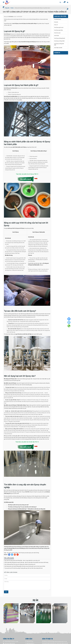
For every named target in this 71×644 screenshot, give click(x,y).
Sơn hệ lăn (57, 36)
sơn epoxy (9, 553)
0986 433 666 (12, 643)
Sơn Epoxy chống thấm (59, 41)
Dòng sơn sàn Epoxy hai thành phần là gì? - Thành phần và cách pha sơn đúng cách (27, 509)
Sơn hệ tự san (57, 33)
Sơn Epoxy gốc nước (59, 27)
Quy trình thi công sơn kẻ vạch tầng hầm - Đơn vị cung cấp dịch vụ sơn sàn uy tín (22, 560)
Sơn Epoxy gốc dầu (59, 30)
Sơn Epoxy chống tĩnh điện (59, 44)
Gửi (6, 592)
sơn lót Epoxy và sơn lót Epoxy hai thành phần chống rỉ (25, 23)
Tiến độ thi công (30, 642)
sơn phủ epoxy (28, 553)
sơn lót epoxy (22, 553)
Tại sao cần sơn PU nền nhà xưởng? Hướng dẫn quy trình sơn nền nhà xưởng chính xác (24, 568)
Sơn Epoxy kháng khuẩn (60, 38)
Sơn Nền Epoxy (58, 19)
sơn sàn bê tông (35, 553)
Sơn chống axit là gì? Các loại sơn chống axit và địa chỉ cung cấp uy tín (20, 564)
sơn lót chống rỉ (15, 553)
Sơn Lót (56, 25)
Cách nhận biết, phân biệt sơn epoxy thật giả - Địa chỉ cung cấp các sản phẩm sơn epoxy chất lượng (26, 562)
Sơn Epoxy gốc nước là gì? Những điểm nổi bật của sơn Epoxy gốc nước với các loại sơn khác (25, 566)
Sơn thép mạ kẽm (58, 48)
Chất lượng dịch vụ (30, 643)
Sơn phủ (56, 22)
